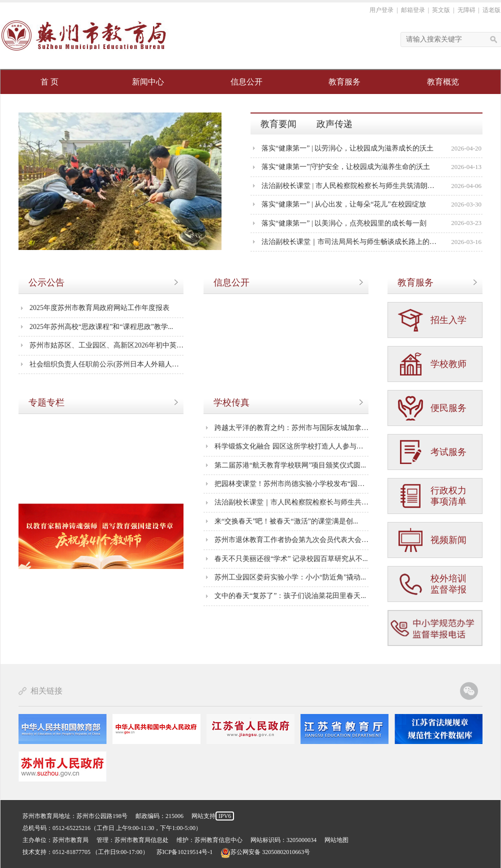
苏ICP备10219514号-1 (185, 852)
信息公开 (246, 82)
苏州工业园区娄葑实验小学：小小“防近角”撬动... (290, 577)
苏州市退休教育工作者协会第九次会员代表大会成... (291, 540)
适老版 (491, 10)
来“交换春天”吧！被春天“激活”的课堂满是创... (286, 521)
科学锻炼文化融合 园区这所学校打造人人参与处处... (291, 446)
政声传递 (334, 124)
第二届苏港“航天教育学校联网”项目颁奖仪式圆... (290, 465)
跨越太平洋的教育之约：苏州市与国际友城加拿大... (291, 428)
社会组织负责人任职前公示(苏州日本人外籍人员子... (106, 364)
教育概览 (443, 82)
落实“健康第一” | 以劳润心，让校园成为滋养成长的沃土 (347, 148)
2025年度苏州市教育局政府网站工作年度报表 (99, 308)
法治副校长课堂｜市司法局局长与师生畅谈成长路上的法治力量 (350, 242)
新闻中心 (148, 82)
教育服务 (344, 82)
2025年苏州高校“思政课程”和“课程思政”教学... (101, 327)
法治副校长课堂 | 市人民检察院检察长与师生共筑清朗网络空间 (350, 186)
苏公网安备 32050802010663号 (265, 852)
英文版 (441, 10)
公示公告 (46, 282)
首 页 (49, 82)
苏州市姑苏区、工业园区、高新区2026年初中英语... (106, 345)
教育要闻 (278, 124)
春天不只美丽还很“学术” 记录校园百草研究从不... (291, 559)
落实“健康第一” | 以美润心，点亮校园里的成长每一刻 (344, 223)
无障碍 (466, 10)
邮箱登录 (413, 10)
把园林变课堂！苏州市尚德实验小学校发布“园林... (291, 484)
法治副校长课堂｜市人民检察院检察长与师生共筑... (291, 502)
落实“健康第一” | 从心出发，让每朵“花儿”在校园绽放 (344, 204)
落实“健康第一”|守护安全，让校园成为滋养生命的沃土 (346, 167)
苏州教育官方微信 (469, 691)
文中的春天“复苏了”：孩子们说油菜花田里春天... (290, 596)
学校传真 (231, 402)
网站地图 (336, 840)
